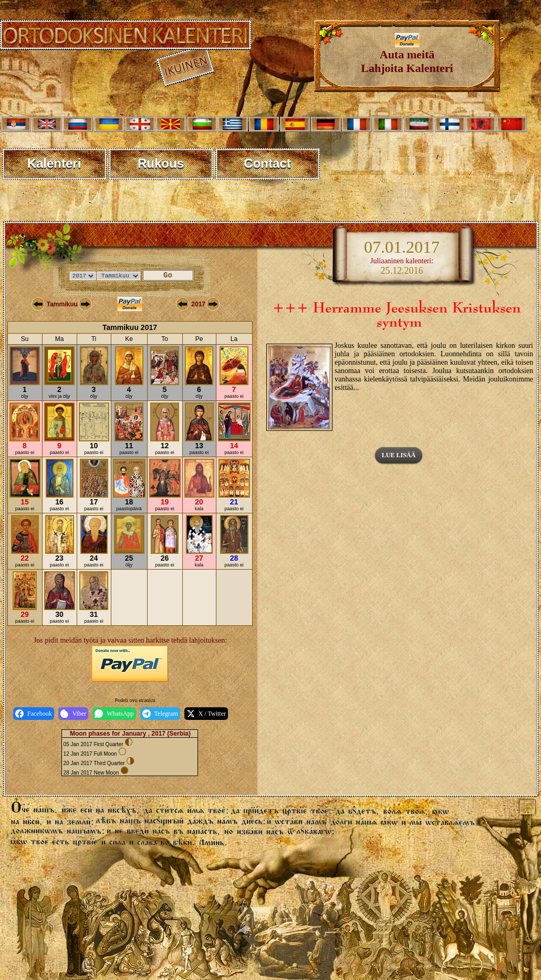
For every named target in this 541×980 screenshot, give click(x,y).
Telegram (160, 714)
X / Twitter (206, 714)
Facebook (34, 714)
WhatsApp (114, 714)
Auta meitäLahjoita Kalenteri (407, 56)
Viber (74, 714)
